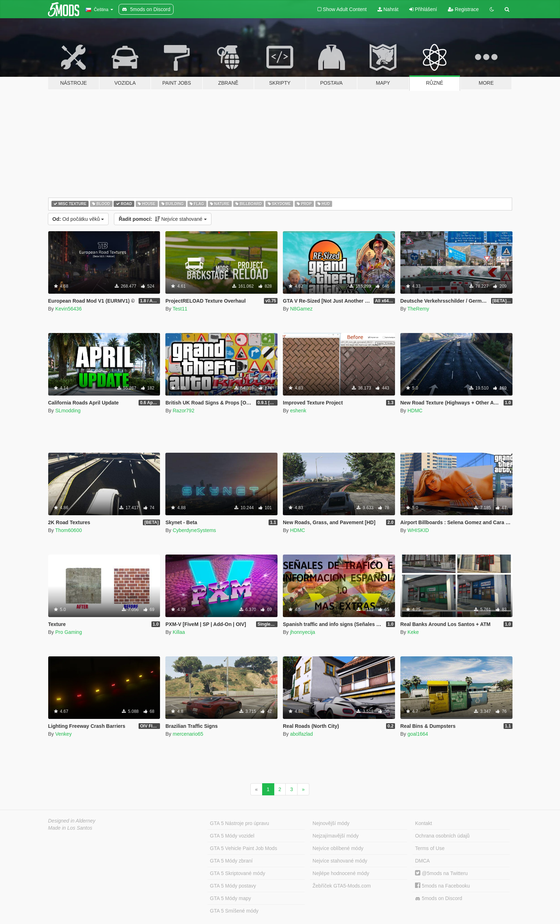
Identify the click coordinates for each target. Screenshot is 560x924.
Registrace (463, 9)
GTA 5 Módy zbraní (231, 861)
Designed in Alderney (72, 821)
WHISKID (418, 530)
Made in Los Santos (70, 828)
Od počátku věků (78, 219)
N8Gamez (301, 309)
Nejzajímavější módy (336, 836)
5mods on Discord (439, 898)
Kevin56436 (69, 309)
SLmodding (68, 411)
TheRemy (418, 309)
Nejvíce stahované (162, 219)
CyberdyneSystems (194, 530)
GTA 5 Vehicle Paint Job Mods (244, 848)
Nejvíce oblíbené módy (338, 848)
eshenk (298, 411)
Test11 (180, 309)
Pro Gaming (69, 632)
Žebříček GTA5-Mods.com (342, 886)
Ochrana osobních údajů (442, 836)
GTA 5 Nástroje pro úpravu (239, 823)
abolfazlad (301, 734)
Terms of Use (430, 848)
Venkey (64, 734)
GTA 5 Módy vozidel (232, 836)
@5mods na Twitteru (441, 873)
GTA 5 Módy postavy (233, 886)
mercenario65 (188, 734)
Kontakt (423, 823)
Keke (413, 632)
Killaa (179, 632)
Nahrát (388, 9)
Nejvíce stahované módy (340, 861)
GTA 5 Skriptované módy (238, 873)
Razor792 (183, 411)
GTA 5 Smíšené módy (234, 911)
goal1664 (418, 734)
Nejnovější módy (331, 823)
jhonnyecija (302, 632)
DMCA (422, 861)
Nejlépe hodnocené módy (341, 873)
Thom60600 (68, 530)
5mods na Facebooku (442, 886)
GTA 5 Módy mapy (231, 898)
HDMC (415, 411)
